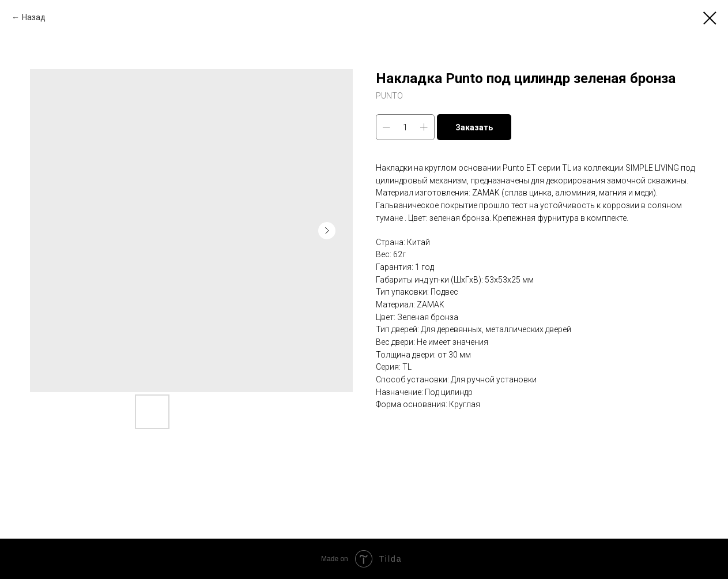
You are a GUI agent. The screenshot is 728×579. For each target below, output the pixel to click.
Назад (34, 17)
